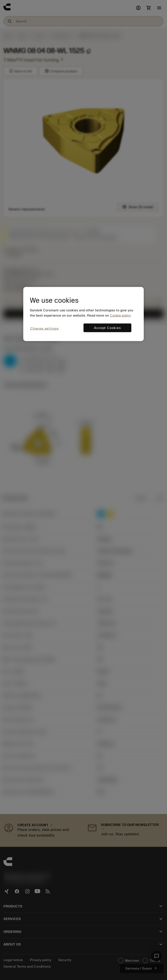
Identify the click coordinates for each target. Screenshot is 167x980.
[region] (83, 314)
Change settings (44, 328)
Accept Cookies (107, 328)
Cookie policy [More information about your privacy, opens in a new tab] (120, 315)
